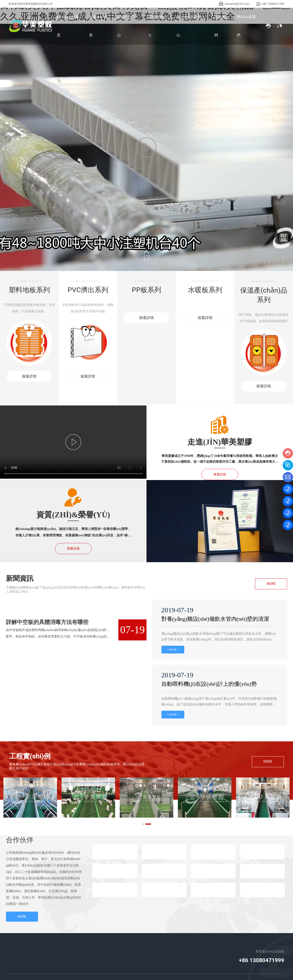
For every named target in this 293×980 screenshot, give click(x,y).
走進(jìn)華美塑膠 (220, 442)
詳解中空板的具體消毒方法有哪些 (47, 622)
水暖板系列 (205, 290)
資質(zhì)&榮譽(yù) (73, 515)
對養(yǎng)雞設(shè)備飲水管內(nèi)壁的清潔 (215, 619)
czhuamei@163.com (237, 4)
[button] (143, 824)
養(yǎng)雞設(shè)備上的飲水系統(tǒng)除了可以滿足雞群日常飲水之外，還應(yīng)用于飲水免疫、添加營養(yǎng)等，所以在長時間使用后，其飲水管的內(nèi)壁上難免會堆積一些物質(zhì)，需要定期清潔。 (219, 639)
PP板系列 (146, 290)
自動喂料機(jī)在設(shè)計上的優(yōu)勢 (209, 684)
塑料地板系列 (29, 290)
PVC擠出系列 (88, 290)
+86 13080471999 (273, 4)
